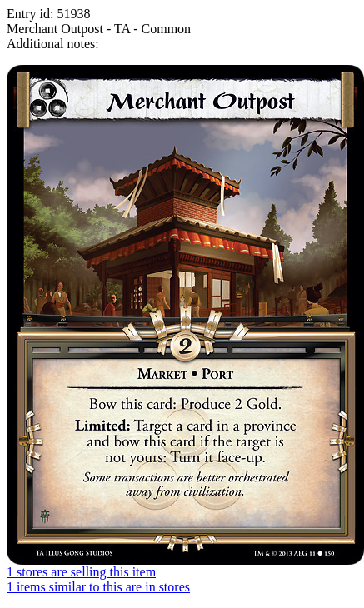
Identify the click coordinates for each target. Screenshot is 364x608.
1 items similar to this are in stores (98, 587)
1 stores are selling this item (81, 572)
